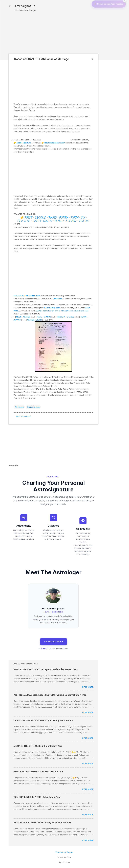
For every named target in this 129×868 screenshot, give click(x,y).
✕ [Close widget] (125, 10)
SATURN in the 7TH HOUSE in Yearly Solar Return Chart (42, 823)
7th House (19, 407)
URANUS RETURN (34, 320)
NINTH (48, 221)
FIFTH (75, 218)
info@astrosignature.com (54, 143)
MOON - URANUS (23, 317)
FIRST (29, 218)
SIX (83, 218)
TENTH (59, 221)
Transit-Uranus (33, 407)
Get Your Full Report (53, 641)
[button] (92, 59)
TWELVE (84, 221)
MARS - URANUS (44, 317)
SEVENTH (24, 221)
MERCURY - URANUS (66, 317)
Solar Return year (52, 308)
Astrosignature (25, 6)
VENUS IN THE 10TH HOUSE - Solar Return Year (38, 771)
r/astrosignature (24, 143)
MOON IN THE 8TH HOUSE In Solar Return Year (38, 746)
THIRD (53, 218)
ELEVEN (71, 221)
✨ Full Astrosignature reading (107, 14)
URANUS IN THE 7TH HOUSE (27, 296)
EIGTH (37, 221)
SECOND (41, 218)
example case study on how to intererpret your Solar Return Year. (62, 311)
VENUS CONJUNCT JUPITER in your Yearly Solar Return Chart (46, 669)
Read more (88, 687)
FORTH (64, 218)
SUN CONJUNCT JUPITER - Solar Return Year (37, 797)
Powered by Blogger (64, 852)
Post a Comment (23, 417)
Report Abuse (64, 862)
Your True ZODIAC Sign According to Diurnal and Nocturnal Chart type (50, 695)
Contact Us (46, 648)
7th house (58, 299)
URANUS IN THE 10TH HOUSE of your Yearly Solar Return (43, 720)
